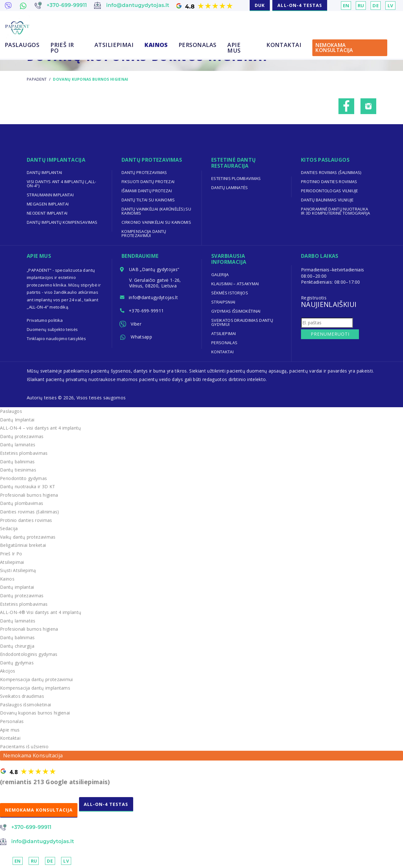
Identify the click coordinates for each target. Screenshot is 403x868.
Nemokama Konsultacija (334, 48)
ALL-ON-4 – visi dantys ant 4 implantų (41, 428)
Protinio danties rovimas (329, 182)
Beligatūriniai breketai (23, 545)
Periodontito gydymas (24, 478)
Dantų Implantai (17, 420)
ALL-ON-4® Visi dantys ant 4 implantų (41, 612)
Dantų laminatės (230, 188)
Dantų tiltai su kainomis (148, 200)
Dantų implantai (45, 172)
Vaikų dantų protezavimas (28, 537)
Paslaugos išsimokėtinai (26, 705)
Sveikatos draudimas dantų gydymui (242, 322)
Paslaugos (22, 45)
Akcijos (8, 671)
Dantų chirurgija (17, 646)
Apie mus (234, 48)
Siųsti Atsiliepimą (18, 570)
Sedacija (9, 528)
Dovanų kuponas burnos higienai (35, 713)
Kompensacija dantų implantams (35, 688)
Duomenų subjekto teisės (52, 329)
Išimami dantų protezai (147, 191)
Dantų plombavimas (22, 503)
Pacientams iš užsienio (24, 746)
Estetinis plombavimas (236, 178)
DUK (260, 5)
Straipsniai (223, 302)
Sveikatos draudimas (22, 696)
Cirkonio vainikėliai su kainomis (156, 222)
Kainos (156, 45)
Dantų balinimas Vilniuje (327, 200)
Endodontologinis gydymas (29, 654)
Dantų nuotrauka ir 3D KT (28, 486)
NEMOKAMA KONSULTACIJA (39, 810)
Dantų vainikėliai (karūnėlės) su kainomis (156, 211)
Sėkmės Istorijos (230, 293)
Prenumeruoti (329, 334)
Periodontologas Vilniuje (330, 191)
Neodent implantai (47, 213)
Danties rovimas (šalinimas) (331, 172)
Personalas (198, 45)
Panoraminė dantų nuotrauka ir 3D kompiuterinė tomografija (336, 211)
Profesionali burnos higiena (29, 495)
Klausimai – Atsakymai (235, 284)
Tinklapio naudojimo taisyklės (57, 339)
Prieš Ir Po (62, 48)
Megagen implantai (48, 204)
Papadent (37, 79)
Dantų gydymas (17, 663)
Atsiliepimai (114, 45)
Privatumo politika (45, 320)
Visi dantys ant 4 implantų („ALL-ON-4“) (62, 184)
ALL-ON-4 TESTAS (300, 5)
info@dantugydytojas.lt (154, 298)
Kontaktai (284, 45)
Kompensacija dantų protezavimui (144, 233)
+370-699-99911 (147, 311)
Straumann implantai (50, 195)
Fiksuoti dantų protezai (148, 182)
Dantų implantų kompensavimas (62, 222)
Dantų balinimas (17, 462)
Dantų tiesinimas (18, 470)
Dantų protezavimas (144, 172)
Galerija (220, 275)
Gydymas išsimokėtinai (236, 311)
